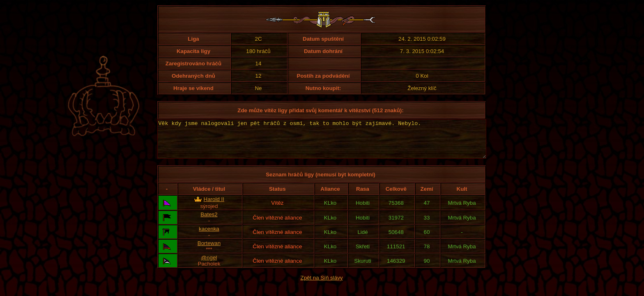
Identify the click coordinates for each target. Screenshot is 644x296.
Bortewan (209, 251)
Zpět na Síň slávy (322, 285)
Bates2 (209, 222)
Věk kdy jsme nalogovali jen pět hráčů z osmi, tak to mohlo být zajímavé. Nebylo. (322, 143)
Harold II (214, 207)
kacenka (209, 236)
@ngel (209, 265)
